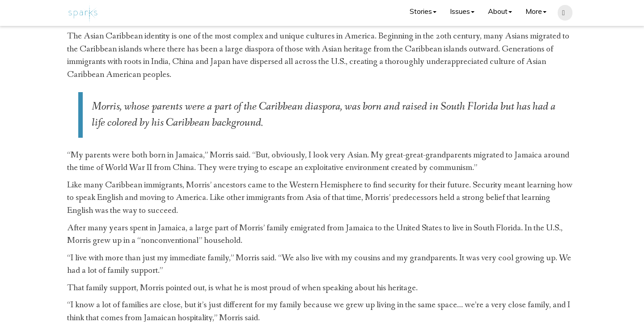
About (500, 11)
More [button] (536, 11)
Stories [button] (423, 11)
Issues (462, 11)
